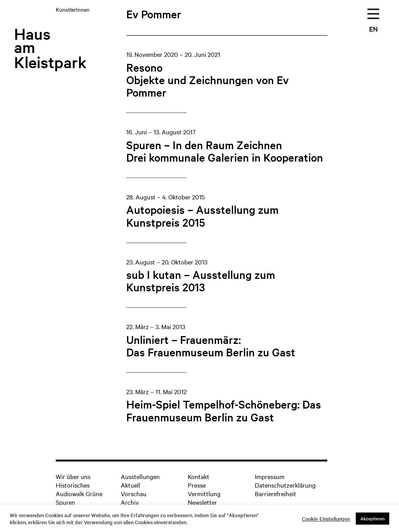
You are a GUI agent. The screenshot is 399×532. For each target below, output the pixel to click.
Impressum (270, 476)
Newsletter (202, 502)
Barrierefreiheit (275, 493)
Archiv (130, 502)
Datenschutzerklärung (285, 485)
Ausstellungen (140, 476)
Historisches (73, 485)
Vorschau (134, 493)
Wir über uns (73, 476)
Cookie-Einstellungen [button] (326, 519)
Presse (197, 485)
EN (373, 29)
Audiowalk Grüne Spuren (79, 498)
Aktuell (131, 485)
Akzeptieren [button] (373, 518)
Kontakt (199, 476)
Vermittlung (204, 493)
